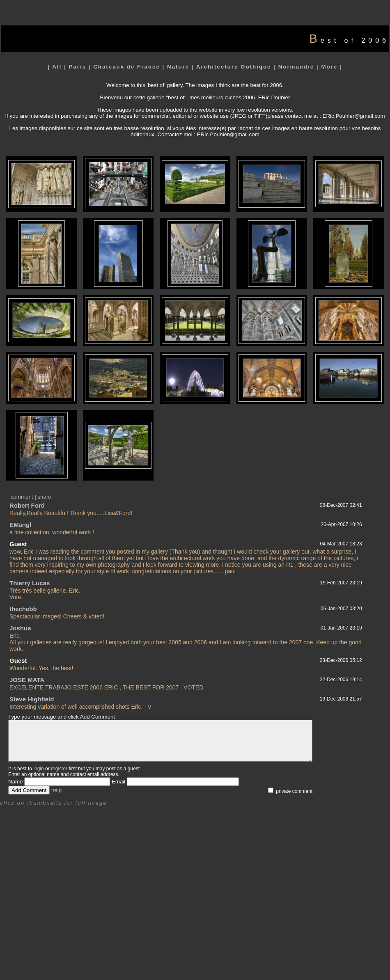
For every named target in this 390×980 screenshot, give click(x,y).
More (329, 67)
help (56, 790)
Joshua (20, 628)
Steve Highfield (32, 699)
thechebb (23, 609)
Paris (77, 67)
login (38, 769)
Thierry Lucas (30, 583)
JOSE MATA (27, 680)
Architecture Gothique (234, 67)
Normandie (296, 67)
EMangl (20, 525)
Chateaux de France (127, 67)
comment (22, 497)
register (59, 769)
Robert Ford (27, 505)
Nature (178, 67)
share (44, 497)
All (57, 67)
